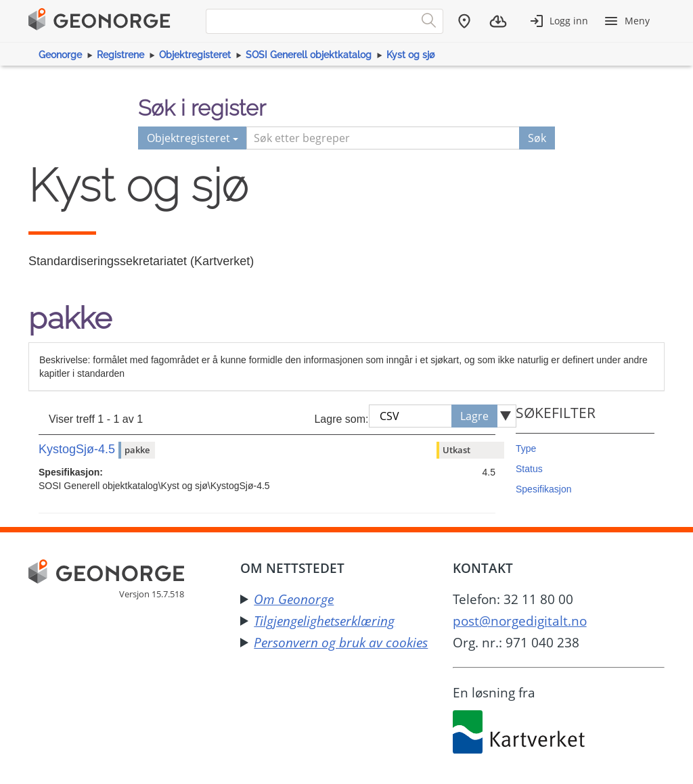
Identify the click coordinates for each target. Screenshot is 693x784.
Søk (537, 138)
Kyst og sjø (410, 55)
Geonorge (60, 55)
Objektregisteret (195, 55)
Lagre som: (341, 419)
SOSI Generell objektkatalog (309, 55)
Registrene (120, 55)
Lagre (474, 416)
